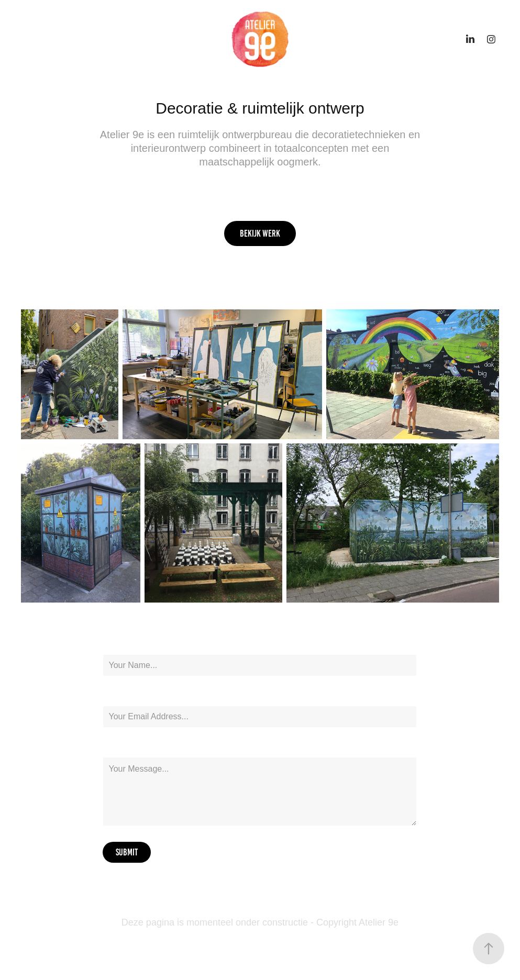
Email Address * (126, 696)
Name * (113, 645)
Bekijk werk (260, 233)
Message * (117, 748)
